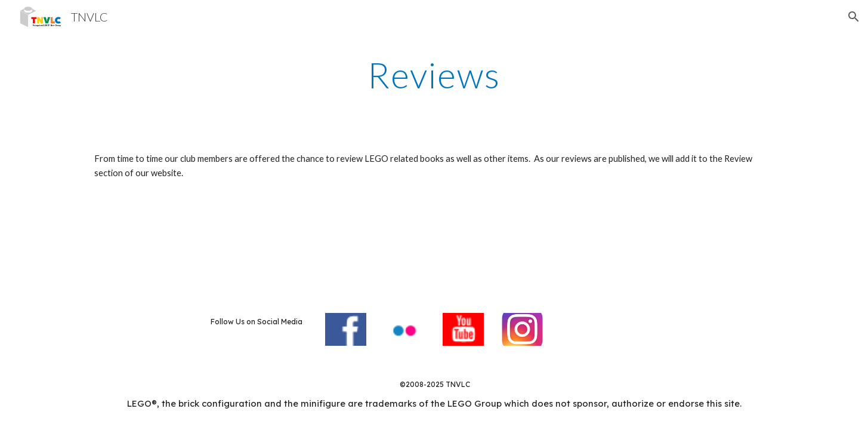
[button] (854, 17)
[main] (434, 75)
